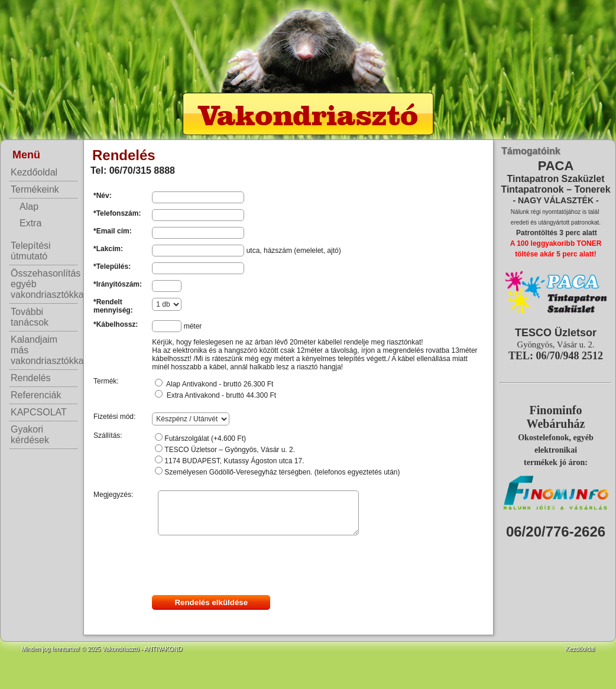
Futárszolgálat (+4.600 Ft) (205, 438)
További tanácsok (30, 317)
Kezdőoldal (34, 172)
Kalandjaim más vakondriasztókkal (44, 350)
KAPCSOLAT (39, 412)
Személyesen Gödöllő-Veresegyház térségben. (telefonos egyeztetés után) (282, 472)
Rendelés (31, 378)
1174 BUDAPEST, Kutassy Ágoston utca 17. (234, 461)
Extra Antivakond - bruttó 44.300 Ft (221, 395)
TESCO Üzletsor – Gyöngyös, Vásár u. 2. (230, 450)
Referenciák (36, 395)
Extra (30, 223)
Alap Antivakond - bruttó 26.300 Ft (220, 384)
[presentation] (242, 566)
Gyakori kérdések (30, 435)
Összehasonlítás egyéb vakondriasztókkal (44, 284)
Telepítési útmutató (31, 251)
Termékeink (35, 189)
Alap (29, 207)
